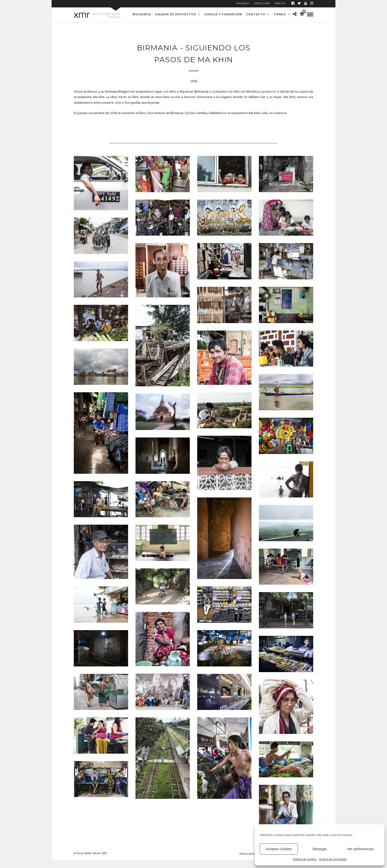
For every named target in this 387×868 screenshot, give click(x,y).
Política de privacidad (333, 859)
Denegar (320, 849)
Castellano (262, 4)
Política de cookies (305, 859)
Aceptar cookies (279, 849)
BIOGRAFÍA (142, 14)
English (280, 4)
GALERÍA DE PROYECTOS (175, 14)
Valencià (243, 4)
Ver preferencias (360, 849)
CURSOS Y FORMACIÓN (223, 14)
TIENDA (280, 14)
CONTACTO (256, 14)
